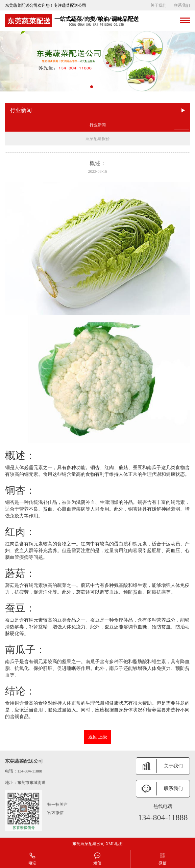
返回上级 (98, 737)
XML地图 (114, 844)
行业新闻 (97, 125)
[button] (92, 87)
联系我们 (182, 5)
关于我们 (159, 5)
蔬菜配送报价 (98, 139)
